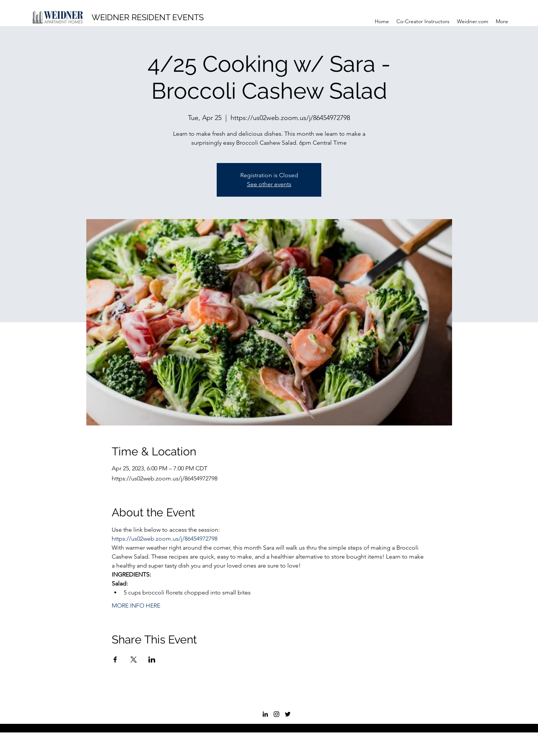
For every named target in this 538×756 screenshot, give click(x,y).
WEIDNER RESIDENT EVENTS (148, 17)
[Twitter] (288, 714)
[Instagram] (276, 714)
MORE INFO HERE (136, 606)
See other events (269, 184)
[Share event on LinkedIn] (152, 660)
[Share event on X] (134, 660)
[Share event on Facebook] (115, 660)
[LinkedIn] (265, 714)
